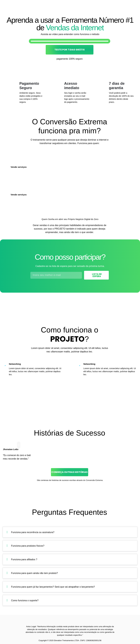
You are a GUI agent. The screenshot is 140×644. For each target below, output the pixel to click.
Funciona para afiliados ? (24, 559)
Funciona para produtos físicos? (28, 546)
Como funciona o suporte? (25, 600)
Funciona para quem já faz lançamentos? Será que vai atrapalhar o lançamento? (53, 587)
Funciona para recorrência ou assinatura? (33, 532)
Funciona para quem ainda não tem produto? (34, 573)
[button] (19, 445)
